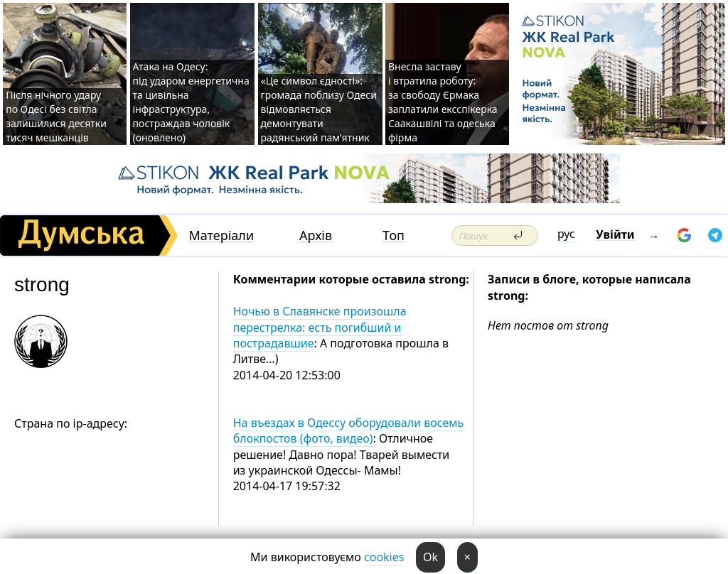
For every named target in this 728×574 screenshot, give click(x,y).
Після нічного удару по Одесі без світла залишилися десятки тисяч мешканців (56, 116)
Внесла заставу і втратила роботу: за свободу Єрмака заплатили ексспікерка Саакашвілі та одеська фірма (443, 102)
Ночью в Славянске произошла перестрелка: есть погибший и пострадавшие (320, 327)
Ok (430, 557)
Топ (394, 235)
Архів (316, 235)
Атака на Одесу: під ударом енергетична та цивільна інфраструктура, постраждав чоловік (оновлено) (191, 102)
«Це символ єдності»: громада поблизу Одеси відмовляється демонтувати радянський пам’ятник (319, 109)
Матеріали (221, 235)
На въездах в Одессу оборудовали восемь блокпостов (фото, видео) (349, 430)
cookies (384, 557)
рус (566, 234)
